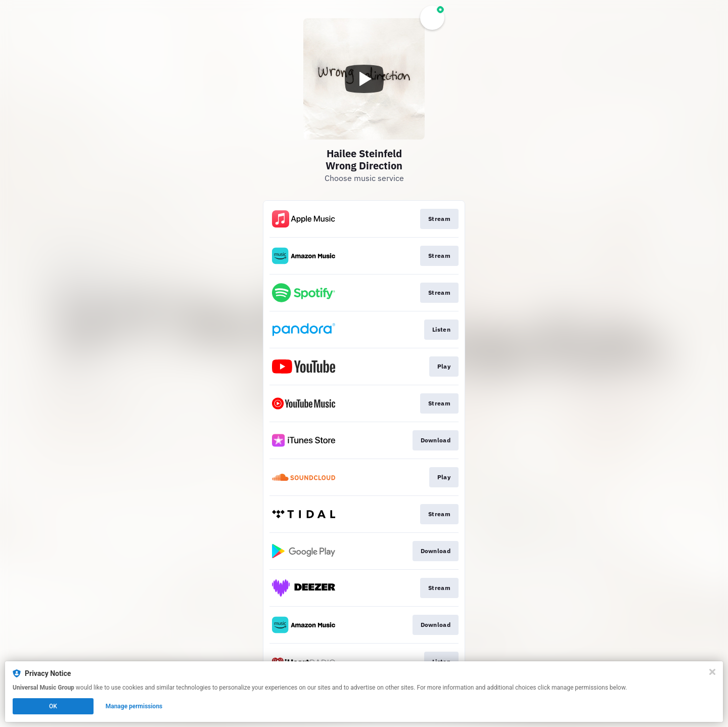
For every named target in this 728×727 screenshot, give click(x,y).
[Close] (712, 672)
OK (53, 706)
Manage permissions (134, 706)
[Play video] (364, 79)
